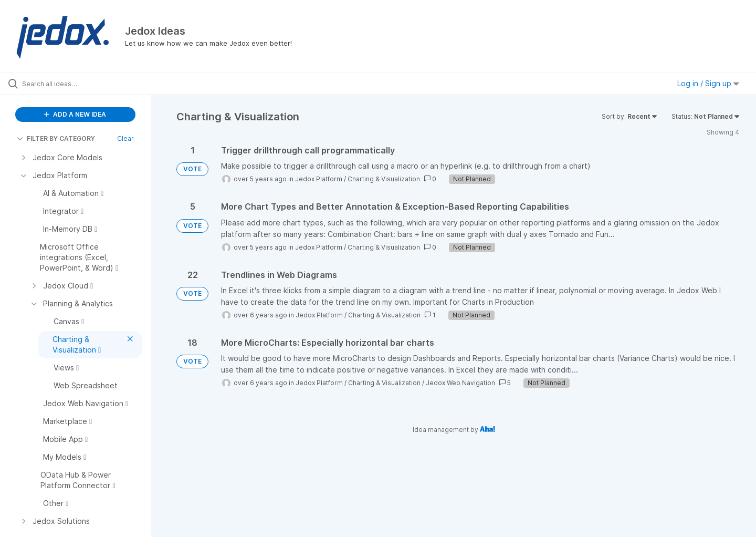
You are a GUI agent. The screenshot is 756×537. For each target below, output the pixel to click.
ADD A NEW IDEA (75, 114)
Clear (125, 138)
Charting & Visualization (384, 179)
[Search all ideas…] (89, 84)
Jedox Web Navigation (460, 383)
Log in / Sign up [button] (708, 83)
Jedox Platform (319, 179)
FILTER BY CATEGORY (56, 138)
